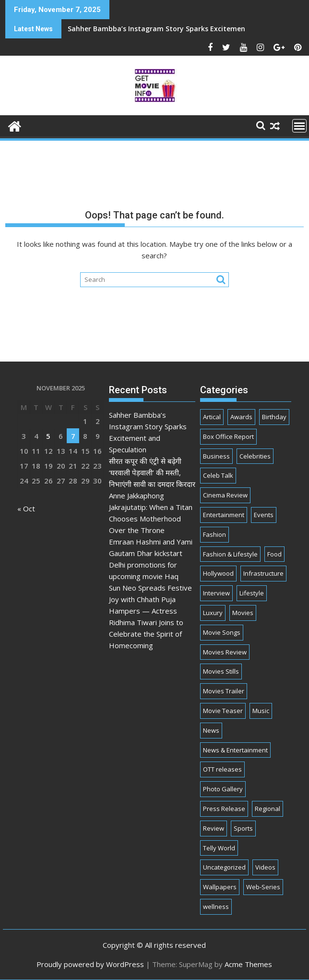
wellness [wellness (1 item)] (216, 907)
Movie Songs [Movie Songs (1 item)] (222, 632)
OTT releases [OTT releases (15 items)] (222, 769)
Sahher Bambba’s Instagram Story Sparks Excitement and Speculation (128, 29)
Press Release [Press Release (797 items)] (224, 809)
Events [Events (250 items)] (264, 515)
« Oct (26, 508)
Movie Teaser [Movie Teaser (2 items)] (223, 711)
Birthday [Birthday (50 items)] (274, 417)
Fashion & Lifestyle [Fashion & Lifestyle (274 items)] (230, 554)
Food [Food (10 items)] (274, 554)
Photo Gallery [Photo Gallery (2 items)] (223, 789)
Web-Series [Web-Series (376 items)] (263, 887)
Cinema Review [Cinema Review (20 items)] (225, 495)
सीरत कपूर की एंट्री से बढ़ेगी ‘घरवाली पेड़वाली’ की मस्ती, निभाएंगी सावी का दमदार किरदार (152, 472)
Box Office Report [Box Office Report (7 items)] (228, 436)
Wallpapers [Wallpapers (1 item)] (220, 887)
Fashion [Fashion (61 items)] (214, 534)
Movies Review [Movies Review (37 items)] (225, 652)
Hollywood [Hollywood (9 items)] (218, 573)
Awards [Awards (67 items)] (241, 417)
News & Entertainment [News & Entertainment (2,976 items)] (235, 750)
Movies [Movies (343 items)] (243, 613)
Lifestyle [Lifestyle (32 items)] (252, 593)
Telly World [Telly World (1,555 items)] (219, 848)
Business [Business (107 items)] (216, 456)
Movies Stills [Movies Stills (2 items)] (221, 671)
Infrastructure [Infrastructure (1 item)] (263, 573)
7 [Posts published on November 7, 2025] (73, 436)
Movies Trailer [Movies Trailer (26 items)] (224, 691)
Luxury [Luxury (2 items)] (213, 613)
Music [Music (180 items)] (261, 711)
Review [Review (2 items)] (214, 828)
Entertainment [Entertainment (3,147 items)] (224, 515)
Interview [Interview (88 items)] (216, 593)
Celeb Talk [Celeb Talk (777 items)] (218, 475)
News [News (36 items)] (211, 730)
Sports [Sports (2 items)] (243, 828)
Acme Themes (248, 964)
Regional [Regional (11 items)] (267, 809)
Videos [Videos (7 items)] (265, 867)
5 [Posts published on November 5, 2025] (48, 436)
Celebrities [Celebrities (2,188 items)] (255, 456)
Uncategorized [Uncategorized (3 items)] (224, 867)
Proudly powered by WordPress (90, 964)
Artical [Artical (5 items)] (212, 417)
